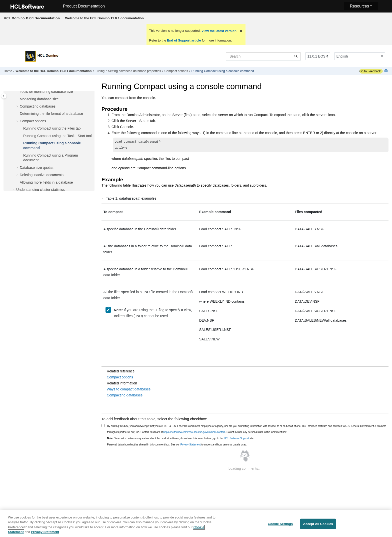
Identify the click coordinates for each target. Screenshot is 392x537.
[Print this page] (386, 71)
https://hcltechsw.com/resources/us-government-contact (194, 432)
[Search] (296, 56)
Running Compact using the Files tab (52, 128)
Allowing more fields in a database (46, 182)
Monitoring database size (39, 99)
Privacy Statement (190, 445)
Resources (359, 6)
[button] (18, 92)
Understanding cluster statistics (40, 190)
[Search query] (263, 56)
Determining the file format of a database (51, 114)
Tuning (100, 71)
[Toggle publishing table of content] (4, 96)
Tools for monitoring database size (46, 92)
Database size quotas (37, 168)
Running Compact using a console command (223, 71)
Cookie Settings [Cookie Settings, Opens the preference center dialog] (280, 525)
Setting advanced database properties (134, 71)
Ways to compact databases (129, 389)
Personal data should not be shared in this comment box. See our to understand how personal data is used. (177, 445)
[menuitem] (104, 18)
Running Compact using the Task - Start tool (57, 136)
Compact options (176, 71)
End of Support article (184, 40)
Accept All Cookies (318, 525)
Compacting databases (38, 106)
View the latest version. (219, 31)
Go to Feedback (370, 71)
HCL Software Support (236, 438)
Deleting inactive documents (42, 175)
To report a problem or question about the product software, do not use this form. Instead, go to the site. (181, 438)
